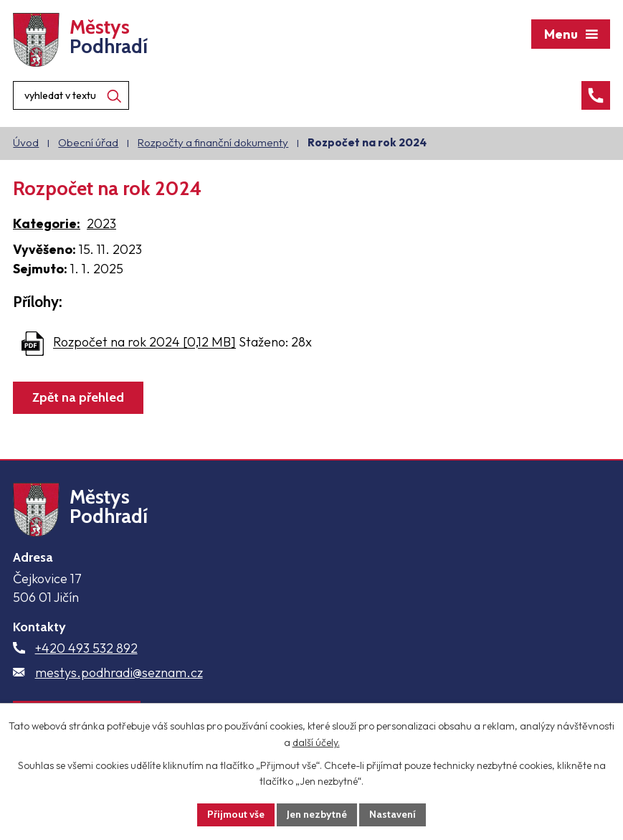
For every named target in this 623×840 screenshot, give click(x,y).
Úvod (26, 142)
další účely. (316, 742)
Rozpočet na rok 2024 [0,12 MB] (144, 343)
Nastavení (393, 814)
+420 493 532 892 (86, 648)
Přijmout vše (236, 814)
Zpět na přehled (78, 397)
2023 (101, 223)
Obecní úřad (88, 142)
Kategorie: (47, 223)
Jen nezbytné (317, 814)
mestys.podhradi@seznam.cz (119, 673)
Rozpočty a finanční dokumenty (213, 142)
